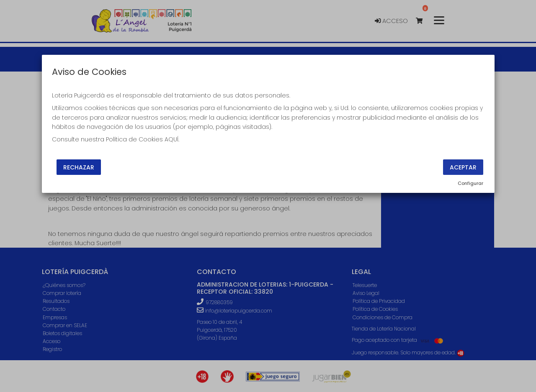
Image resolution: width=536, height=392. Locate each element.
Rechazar (79, 167)
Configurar (470, 183)
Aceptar (463, 167)
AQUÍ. (172, 139)
